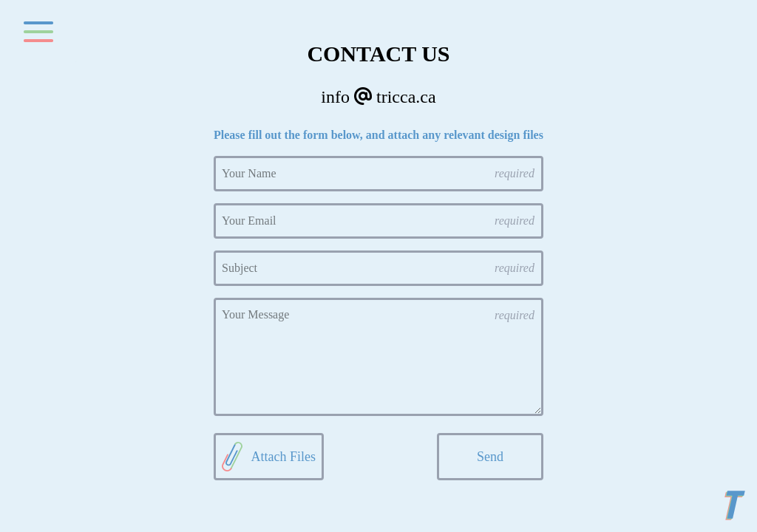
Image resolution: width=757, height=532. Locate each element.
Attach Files (269, 457)
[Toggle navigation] (38, 33)
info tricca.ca (378, 97)
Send (490, 457)
